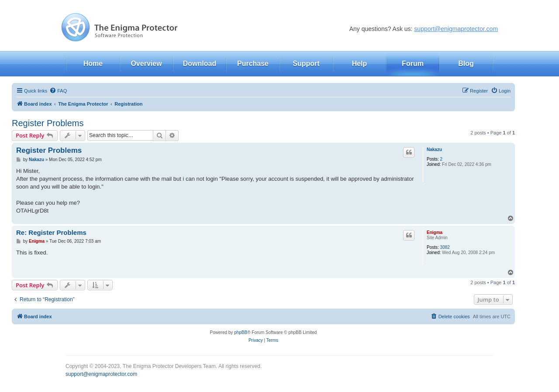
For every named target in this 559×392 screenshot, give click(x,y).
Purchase (253, 64)
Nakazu (434, 150)
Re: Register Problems (51, 232)
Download (200, 64)
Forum (413, 64)
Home (93, 64)
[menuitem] (58, 91)
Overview (146, 64)
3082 (445, 247)
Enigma (435, 232)
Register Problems (48, 123)
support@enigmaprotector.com (456, 29)
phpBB (241, 332)
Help (360, 64)
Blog (466, 64)
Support (306, 64)
